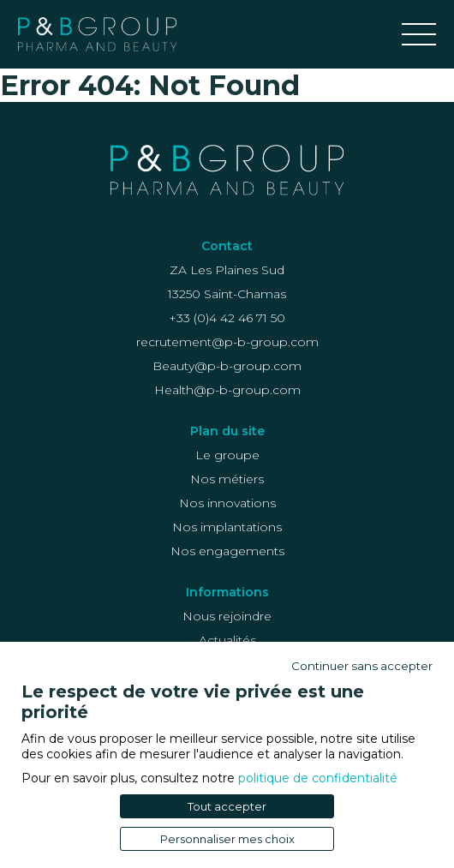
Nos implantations (227, 527)
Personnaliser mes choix (227, 839)
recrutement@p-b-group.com (227, 342)
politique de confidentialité (318, 778)
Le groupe (227, 455)
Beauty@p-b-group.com (227, 366)
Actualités (227, 640)
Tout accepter (227, 806)
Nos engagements (227, 551)
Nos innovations (227, 503)
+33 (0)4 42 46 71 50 (227, 318)
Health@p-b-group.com (227, 390)
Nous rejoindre (227, 616)
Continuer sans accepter (362, 666)
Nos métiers (227, 479)
